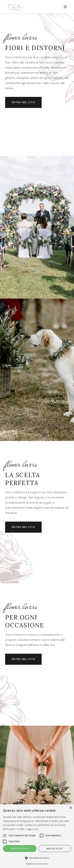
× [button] (71, 808)
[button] (37, 858)
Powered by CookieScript (37, 864)
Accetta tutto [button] (20, 849)
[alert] (37, 836)
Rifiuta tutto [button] (55, 849)
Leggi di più (32, 829)
